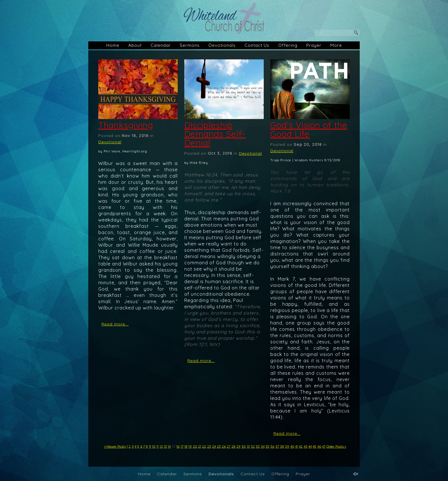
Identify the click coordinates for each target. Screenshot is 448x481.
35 (267, 446)
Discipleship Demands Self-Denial (215, 134)
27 (228, 446)
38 (282, 446)
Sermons (190, 45)
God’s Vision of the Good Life (309, 129)
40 (292, 446)
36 (272, 446)
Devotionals (222, 45)
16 (178, 446)
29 (238, 446)
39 (287, 446)
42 (301, 446)
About (135, 45)
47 (324, 446)
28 (233, 446)
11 (157, 446)
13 (165, 446)
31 (248, 446)
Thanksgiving (126, 125)
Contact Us (257, 45)
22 (204, 446)
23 (209, 446)
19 (190, 446)
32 (253, 446)
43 (306, 446)
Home (113, 45)
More (336, 45)
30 (244, 446)
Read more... (115, 324)
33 (258, 446)
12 (161, 446)
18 (186, 446)
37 (277, 446)
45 (314, 446)
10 (154, 446)
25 (219, 446)
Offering (288, 45)
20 (195, 446)
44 (310, 446)
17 (182, 446)
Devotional (110, 142)
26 (224, 446)
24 (214, 446)
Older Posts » (336, 446)
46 (319, 446)
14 (169, 446)
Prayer (314, 45)
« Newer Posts (115, 446)
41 (297, 446)
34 (263, 446)
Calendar (161, 45)
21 (200, 446)
